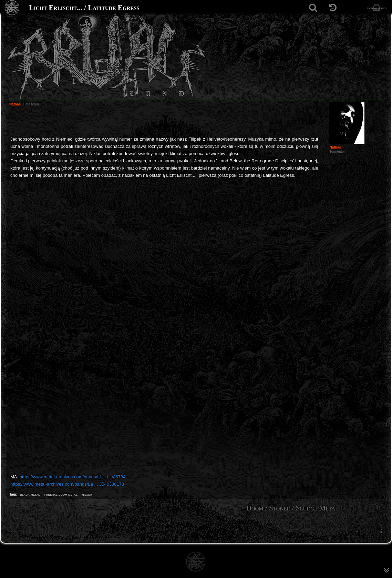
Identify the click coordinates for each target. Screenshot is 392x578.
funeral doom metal (61, 494)
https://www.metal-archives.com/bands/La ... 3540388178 (67, 484)
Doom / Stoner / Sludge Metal (292, 508)
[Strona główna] (12, 8)
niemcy (87, 494)
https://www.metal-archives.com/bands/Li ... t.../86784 (73, 477)
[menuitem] (381, 531)
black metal (30, 494)
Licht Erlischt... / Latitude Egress (84, 8)
